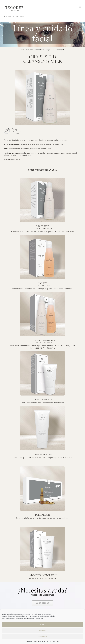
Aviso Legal (56, 641)
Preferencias (42, 637)
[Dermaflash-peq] (42, 467)
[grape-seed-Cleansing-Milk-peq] (42, 179)
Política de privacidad (45, 641)
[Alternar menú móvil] (81, 7)
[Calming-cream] (42, 407)
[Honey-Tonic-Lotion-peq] (42, 236)
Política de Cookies (31, 641)
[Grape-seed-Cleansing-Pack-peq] (42, 293)
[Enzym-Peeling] (42, 352)
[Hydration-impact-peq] (42, 528)
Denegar (42, 630)
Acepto (43, 624)
